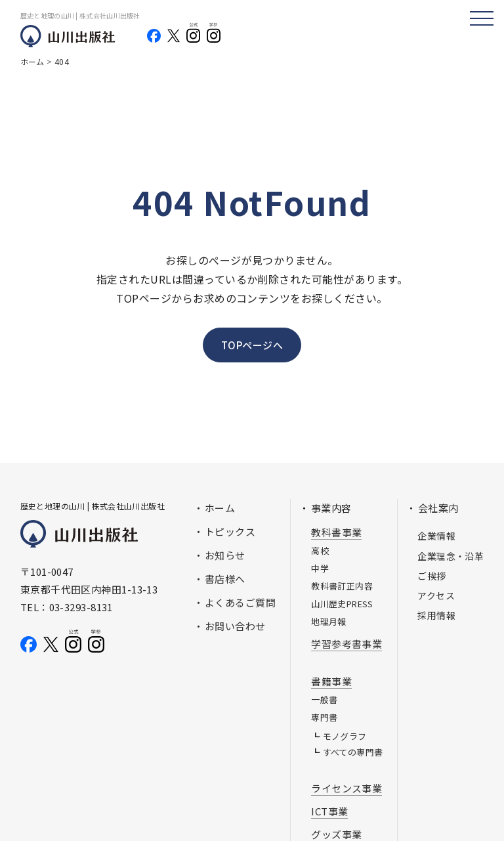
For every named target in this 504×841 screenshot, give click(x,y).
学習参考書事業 (346, 644)
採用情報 (436, 615)
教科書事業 (336, 532)
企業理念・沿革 (451, 556)
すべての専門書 (353, 752)
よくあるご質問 (240, 602)
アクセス (436, 595)
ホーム (220, 508)
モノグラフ (345, 736)
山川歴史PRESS (342, 604)
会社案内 (438, 508)
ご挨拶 (431, 576)
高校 (320, 550)
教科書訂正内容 (342, 586)
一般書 (324, 700)
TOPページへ (252, 345)
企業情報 (436, 536)
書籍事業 (331, 681)
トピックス (230, 531)
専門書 (324, 717)
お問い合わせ (235, 626)
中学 (320, 568)
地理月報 (329, 621)
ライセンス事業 (346, 788)
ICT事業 (329, 811)
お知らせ (225, 555)
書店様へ (225, 579)
